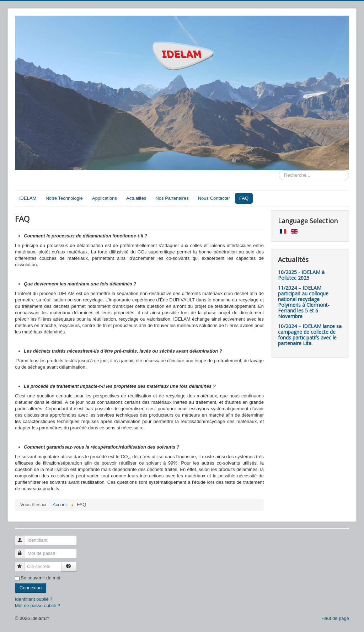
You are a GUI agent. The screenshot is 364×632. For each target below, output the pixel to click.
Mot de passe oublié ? (38, 606)
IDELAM (28, 198)
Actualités (136, 198)
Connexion (31, 588)
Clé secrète (23, 564)
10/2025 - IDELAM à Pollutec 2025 (301, 275)
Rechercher (279, 170)
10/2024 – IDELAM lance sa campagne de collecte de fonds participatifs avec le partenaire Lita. (310, 335)
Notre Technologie (64, 198)
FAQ (244, 198)
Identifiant (23, 537)
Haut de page (335, 618)
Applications (105, 198)
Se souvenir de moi (40, 578)
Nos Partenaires (172, 198)
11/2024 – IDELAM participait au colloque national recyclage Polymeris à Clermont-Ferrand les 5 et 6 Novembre (304, 302)
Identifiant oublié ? (34, 599)
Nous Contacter (214, 198)
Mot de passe (23, 550)
